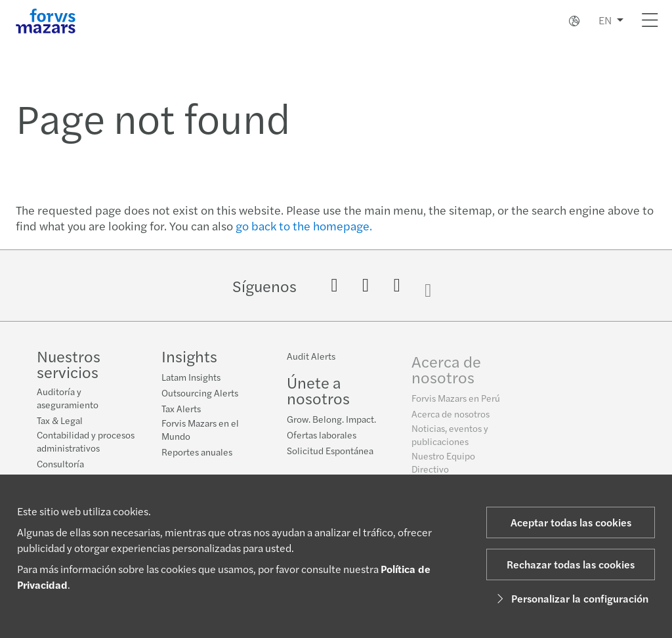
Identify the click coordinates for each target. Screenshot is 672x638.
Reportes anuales (197, 452)
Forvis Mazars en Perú (456, 404)
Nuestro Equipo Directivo (443, 469)
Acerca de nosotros (446, 375)
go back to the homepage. (304, 225)
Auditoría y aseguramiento (68, 398)
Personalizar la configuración (571, 598)
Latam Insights (191, 377)
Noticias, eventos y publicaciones (450, 441)
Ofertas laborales (322, 437)
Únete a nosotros (318, 393)
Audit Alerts (311, 358)
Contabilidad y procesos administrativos (86, 441)
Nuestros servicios (69, 364)
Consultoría (60, 463)
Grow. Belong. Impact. (331, 421)
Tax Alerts (181, 408)
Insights (189, 356)
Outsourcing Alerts (200, 393)
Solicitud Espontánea (330, 453)
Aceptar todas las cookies (571, 522)
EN (605, 20)
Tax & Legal (60, 420)
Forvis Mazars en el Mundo (200, 429)
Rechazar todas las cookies (571, 564)
